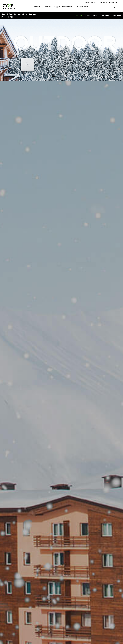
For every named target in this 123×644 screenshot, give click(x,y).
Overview (79, 15)
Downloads (117, 15)
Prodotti (37, 7)
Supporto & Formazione (63, 7)
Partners (102, 3)
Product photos (91, 15)
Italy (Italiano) (114, 3)
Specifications (105, 15)
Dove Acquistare (82, 7)
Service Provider (91, 3)
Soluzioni (47, 7)
